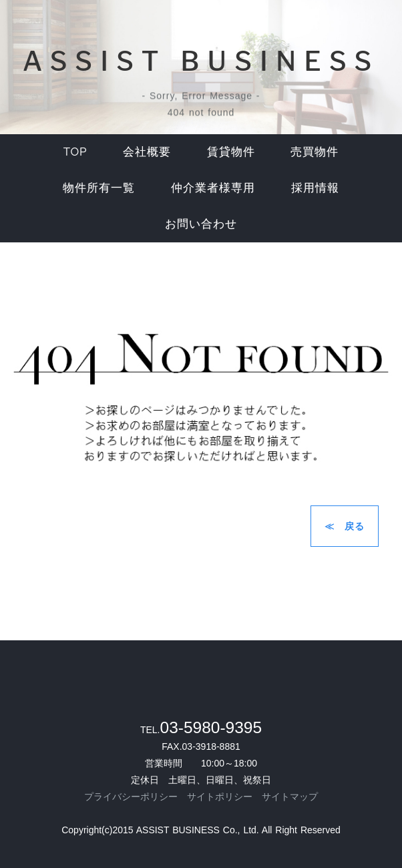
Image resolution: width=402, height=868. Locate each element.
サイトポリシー (220, 797)
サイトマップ (290, 797)
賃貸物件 (231, 152)
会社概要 (147, 152)
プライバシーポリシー (131, 797)
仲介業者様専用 (213, 188)
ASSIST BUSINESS (201, 61)
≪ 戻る (345, 526)
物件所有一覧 (99, 188)
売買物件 (315, 152)
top (75, 152)
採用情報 (315, 188)
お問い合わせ (201, 224)
